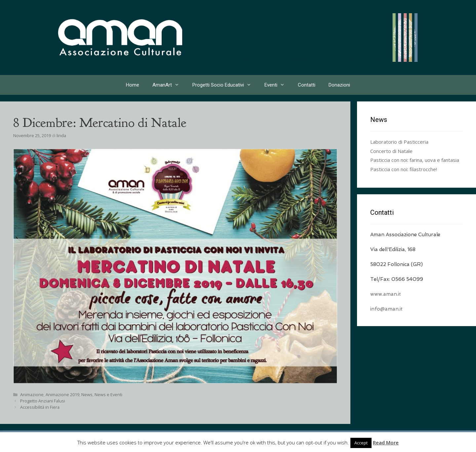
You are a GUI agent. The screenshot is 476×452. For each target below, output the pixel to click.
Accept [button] (361, 443)
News (87, 395)
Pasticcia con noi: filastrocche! (404, 169)
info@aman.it (386, 309)
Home (133, 85)
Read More (386, 442)
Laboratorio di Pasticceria (399, 142)
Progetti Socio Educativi (225, 85)
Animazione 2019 (62, 395)
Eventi (278, 85)
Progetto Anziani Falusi (43, 401)
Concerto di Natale (391, 151)
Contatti (307, 85)
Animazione (32, 395)
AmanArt (169, 85)
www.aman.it (386, 294)
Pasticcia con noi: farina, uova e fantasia (415, 160)
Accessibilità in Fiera (40, 407)
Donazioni (339, 85)
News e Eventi (108, 395)
